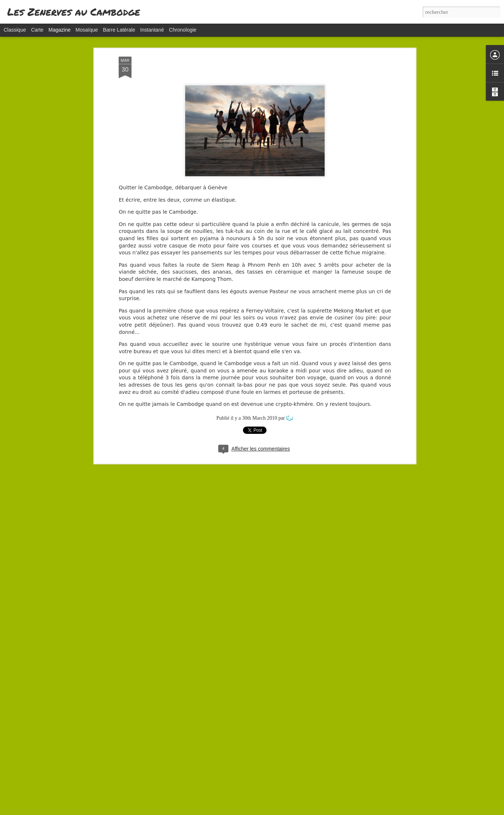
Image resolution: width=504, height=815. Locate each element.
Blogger (275, 811)
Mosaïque (87, 30)
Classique (15, 30)
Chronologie (183, 30)
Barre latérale (119, 30)
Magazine (60, 30)
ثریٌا (290, 353)
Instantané (152, 30)
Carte (37, 30)
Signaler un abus (299, 811)
